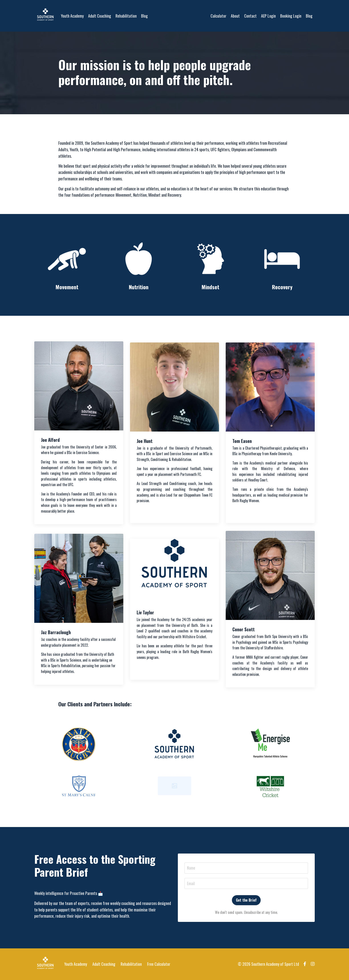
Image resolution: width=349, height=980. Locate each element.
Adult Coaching (100, 16)
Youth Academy (72, 16)
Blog (144, 16)
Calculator (218, 16)
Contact (250, 16)
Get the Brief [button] (246, 900)
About (235, 16)
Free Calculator (159, 964)
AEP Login (268, 16)
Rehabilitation (126, 16)
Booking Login (291, 16)
